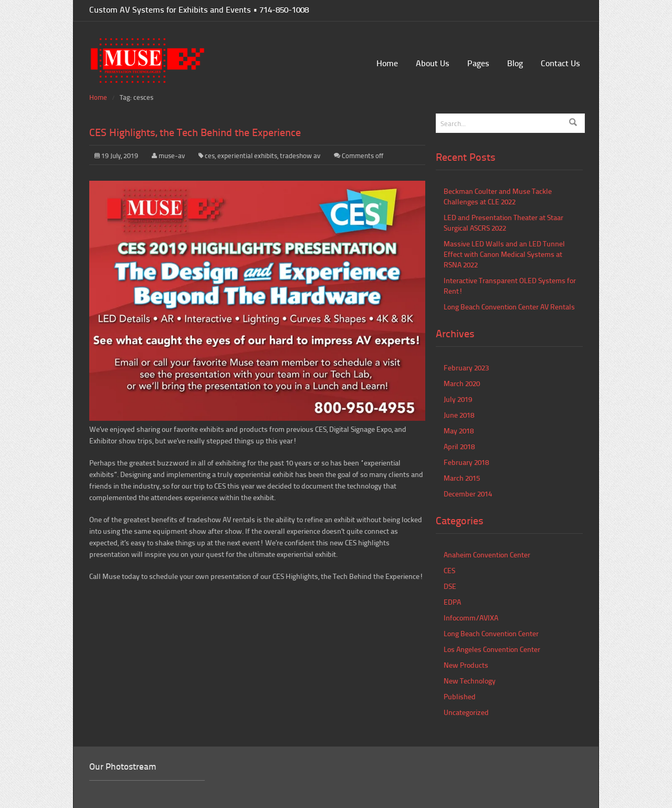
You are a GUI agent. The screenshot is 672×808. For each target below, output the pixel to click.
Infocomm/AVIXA (471, 618)
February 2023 (466, 367)
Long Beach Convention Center (491, 633)
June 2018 (459, 415)
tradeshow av (300, 156)
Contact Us (560, 63)
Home (387, 63)
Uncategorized (466, 712)
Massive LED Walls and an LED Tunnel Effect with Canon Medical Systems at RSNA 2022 (504, 254)
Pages (478, 63)
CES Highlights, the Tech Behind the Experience (195, 132)
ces (210, 156)
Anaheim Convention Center (487, 555)
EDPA (452, 602)
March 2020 (462, 383)
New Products (466, 665)
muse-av (172, 156)
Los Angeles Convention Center (492, 649)
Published (460, 696)
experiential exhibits (247, 156)
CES (449, 570)
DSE (450, 586)
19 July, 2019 (116, 156)
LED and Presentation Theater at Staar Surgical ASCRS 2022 (503, 222)
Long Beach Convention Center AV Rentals (509, 307)
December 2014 (468, 494)
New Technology (470, 681)
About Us (433, 63)
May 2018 (459, 431)
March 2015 (462, 478)
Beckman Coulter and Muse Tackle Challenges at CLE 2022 (498, 196)
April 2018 (459, 446)
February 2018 (466, 462)
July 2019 (458, 399)
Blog (515, 63)
